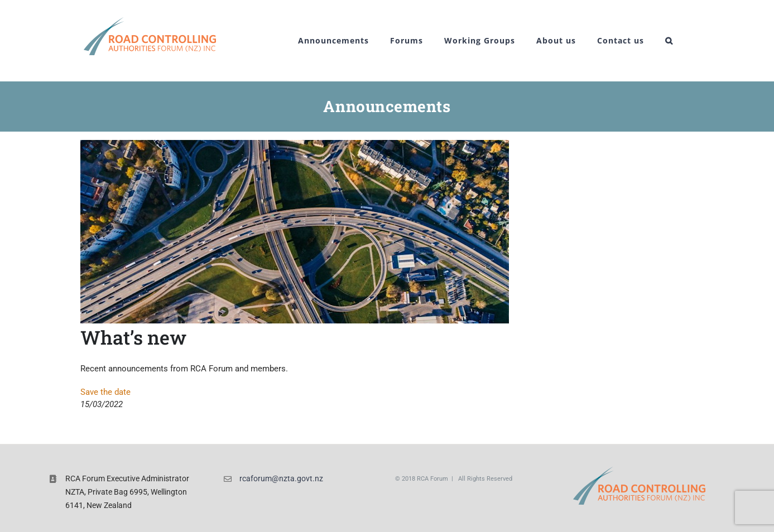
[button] (669, 41)
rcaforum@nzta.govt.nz (281, 478)
